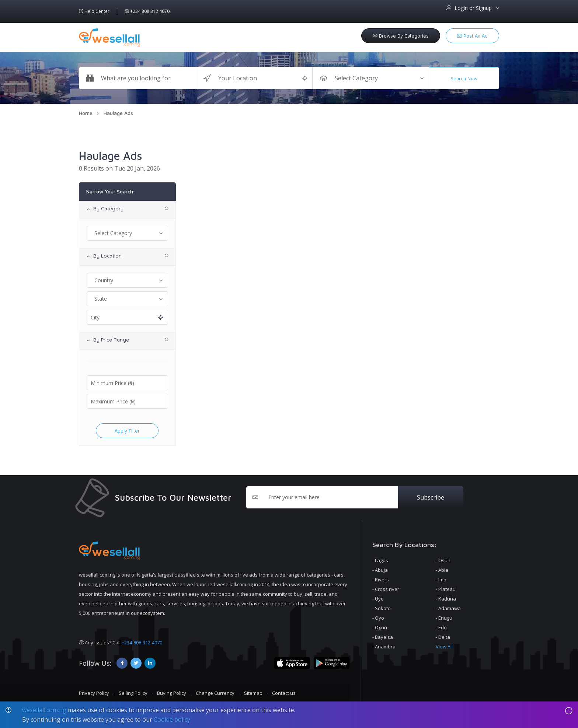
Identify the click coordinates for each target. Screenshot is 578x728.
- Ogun (380, 627)
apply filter (127, 431)
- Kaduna (446, 599)
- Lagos (380, 560)
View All (444, 647)
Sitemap (253, 693)
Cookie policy (172, 720)
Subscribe (431, 497)
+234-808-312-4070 (142, 643)
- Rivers (381, 580)
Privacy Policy (94, 693)
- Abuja (380, 570)
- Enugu (444, 618)
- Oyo (378, 618)
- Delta (443, 637)
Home (86, 113)
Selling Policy (133, 693)
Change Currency (215, 693)
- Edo (441, 627)
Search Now (464, 78)
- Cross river (386, 589)
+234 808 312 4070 (147, 11)
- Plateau (446, 589)
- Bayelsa (383, 637)
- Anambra (384, 647)
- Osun (443, 560)
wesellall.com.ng (44, 710)
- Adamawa (448, 608)
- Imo (441, 580)
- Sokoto (382, 608)
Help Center (94, 11)
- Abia (442, 570)
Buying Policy (172, 693)
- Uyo (378, 599)
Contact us (284, 693)
